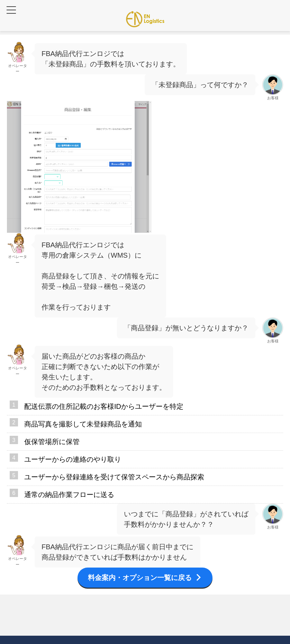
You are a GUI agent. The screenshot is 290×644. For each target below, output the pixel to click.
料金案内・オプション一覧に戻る (145, 578)
